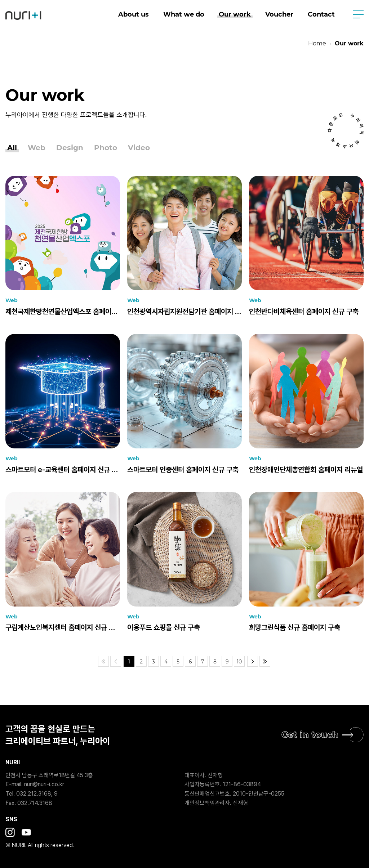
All (12, 148)
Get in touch (310, 735)
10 (239, 662)
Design (70, 148)
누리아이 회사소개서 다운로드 (346, 131)
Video (139, 148)
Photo (106, 148)
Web (37, 148)
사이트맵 (358, 14)
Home (317, 43)
